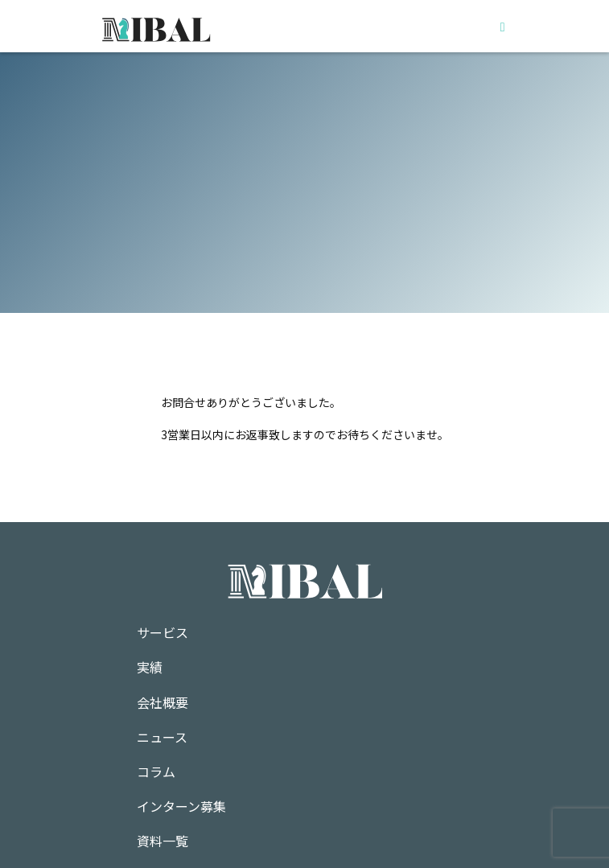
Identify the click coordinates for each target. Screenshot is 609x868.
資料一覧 (163, 841)
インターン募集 (181, 806)
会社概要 (163, 702)
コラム (156, 771)
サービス (163, 632)
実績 (150, 667)
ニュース (162, 737)
